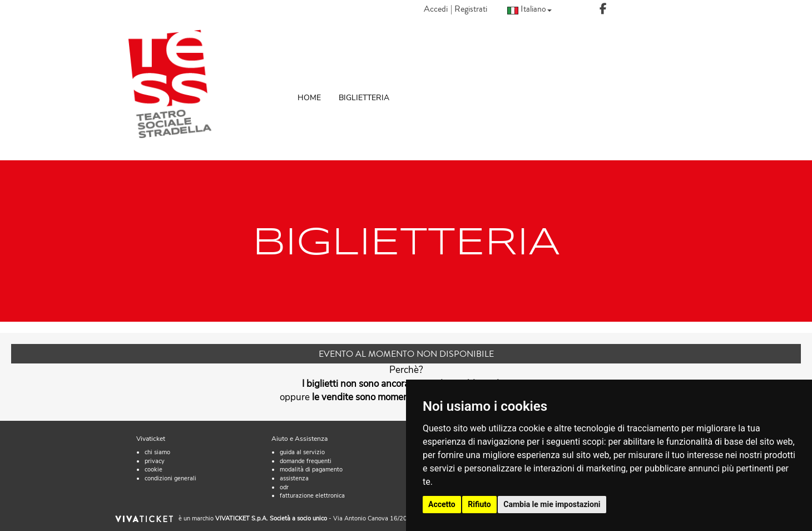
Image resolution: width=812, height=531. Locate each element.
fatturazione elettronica (312, 496)
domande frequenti (306, 461)
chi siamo (157, 452)
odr (284, 487)
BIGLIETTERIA (364, 98)
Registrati (471, 9)
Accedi (436, 9)
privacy (155, 461)
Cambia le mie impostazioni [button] (552, 504)
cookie (154, 469)
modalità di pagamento (311, 469)
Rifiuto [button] (479, 504)
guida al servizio (302, 452)
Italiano (529, 9)
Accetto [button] (442, 504)
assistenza (294, 478)
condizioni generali (170, 478)
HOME (309, 98)
